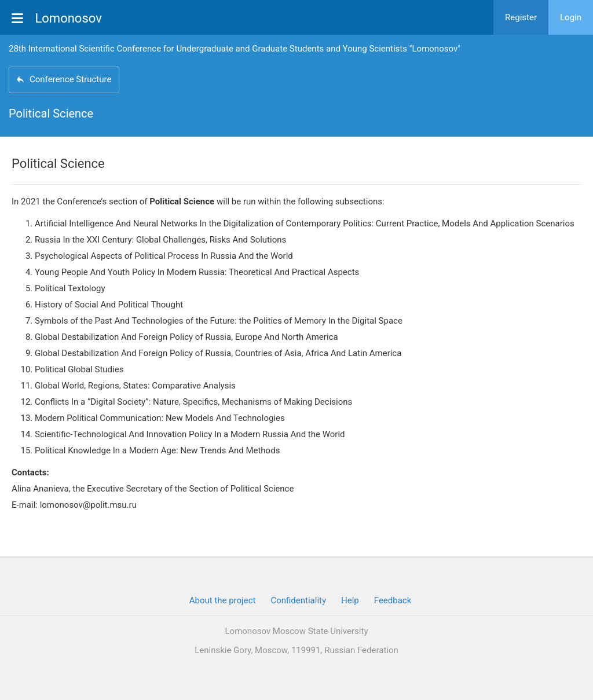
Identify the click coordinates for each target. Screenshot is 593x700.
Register (521, 17)
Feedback (393, 600)
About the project (223, 600)
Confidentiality (298, 600)
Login (571, 17)
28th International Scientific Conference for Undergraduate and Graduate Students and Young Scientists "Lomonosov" (235, 49)
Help (350, 600)
